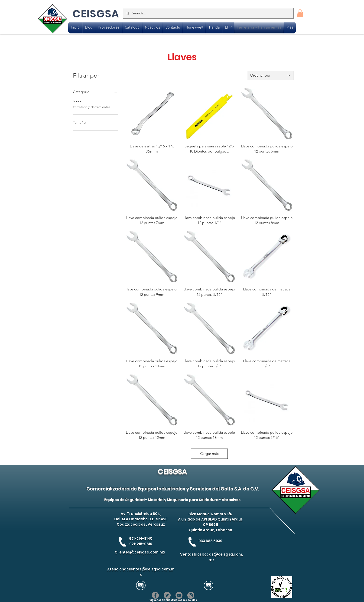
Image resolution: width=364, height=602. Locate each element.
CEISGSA (96, 14)
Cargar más (209, 454)
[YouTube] (179, 595)
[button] (300, 13)
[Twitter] (167, 595)
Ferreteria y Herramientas (91, 107)
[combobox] (270, 75)
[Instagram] (191, 595)
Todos (77, 101)
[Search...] (208, 13)
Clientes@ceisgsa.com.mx (140, 552)
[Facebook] (155, 595)
